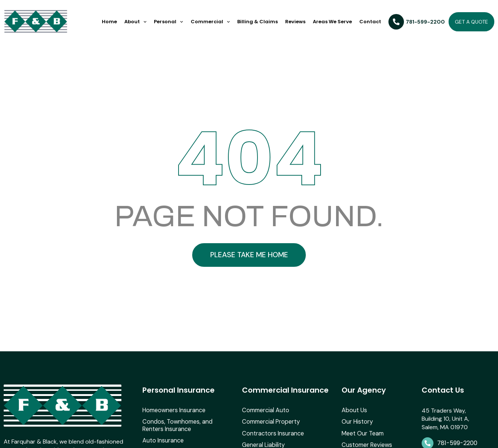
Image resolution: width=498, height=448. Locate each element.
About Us (354, 416)
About (135, 22)
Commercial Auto (265, 416)
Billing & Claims (257, 22)
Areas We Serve (332, 22)
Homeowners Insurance (174, 416)
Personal (168, 22)
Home (109, 22)
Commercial (210, 22)
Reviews (295, 22)
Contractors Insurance (273, 439)
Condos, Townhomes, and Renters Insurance (189, 431)
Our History (357, 428)
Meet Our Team (362, 439)
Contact (370, 22)
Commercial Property (271, 428)
